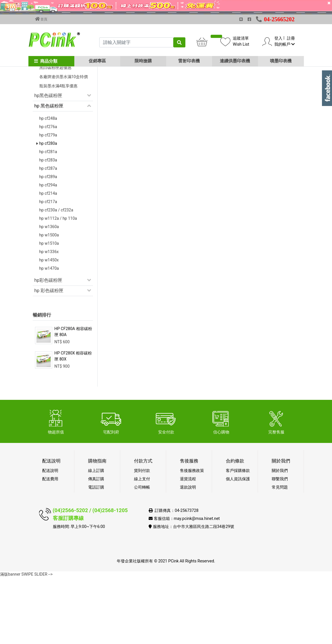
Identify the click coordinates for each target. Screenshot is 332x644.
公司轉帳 (142, 554)
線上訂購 (96, 537)
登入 (278, 38)
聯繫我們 (280, 545)
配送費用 (50, 545)
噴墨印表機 (281, 61)
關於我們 (280, 537)
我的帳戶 (285, 44)
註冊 (291, 38)
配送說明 (50, 537)
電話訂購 (96, 554)
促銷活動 (44, 106)
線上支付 (142, 545)
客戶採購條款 (238, 537)
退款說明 (188, 554)
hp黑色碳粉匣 (48, 162)
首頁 (41, 19)
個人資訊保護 (238, 545)
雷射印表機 (189, 61)
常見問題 (280, 554)
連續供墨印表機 (235, 61)
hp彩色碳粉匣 (48, 347)
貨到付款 (142, 537)
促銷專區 (97, 61)
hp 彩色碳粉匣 (49, 357)
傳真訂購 (96, 545)
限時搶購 (143, 61)
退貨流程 (188, 545)
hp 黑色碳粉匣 (49, 172)
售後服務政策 (192, 537)
